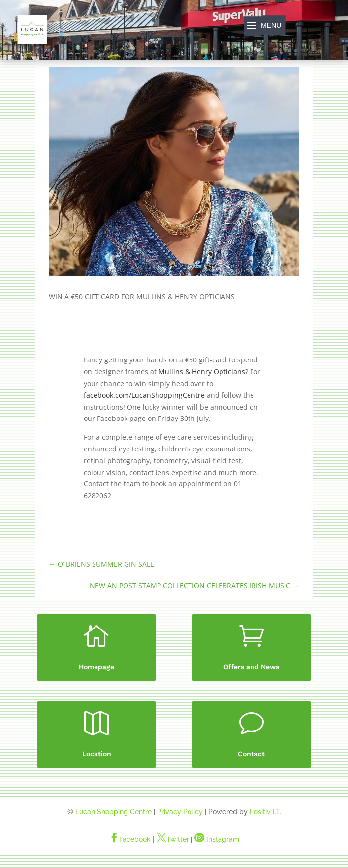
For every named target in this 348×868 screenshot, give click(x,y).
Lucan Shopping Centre (113, 812)
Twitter (173, 839)
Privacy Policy (180, 812)
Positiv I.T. (265, 812)
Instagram (217, 839)
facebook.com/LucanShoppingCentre (144, 395)
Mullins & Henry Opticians (202, 372)
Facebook (130, 839)
